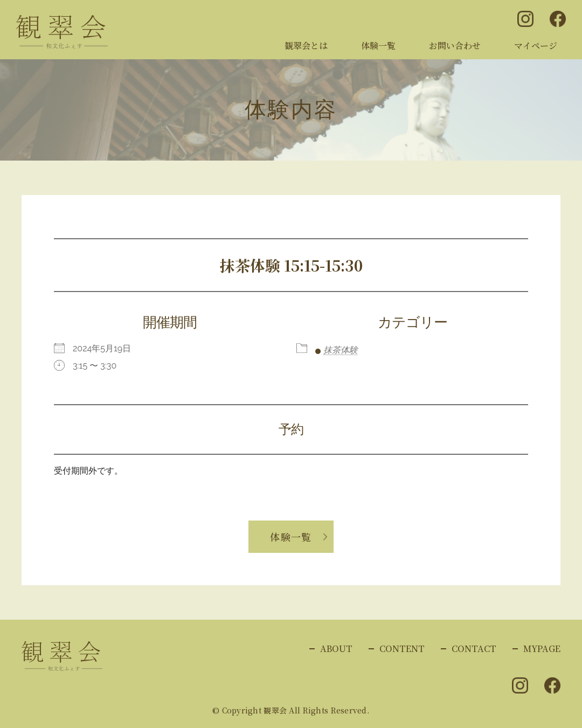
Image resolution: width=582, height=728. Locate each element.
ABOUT (336, 649)
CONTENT (402, 649)
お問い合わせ (455, 46)
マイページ (536, 46)
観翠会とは (306, 46)
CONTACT (474, 649)
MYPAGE (542, 649)
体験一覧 (378, 46)
